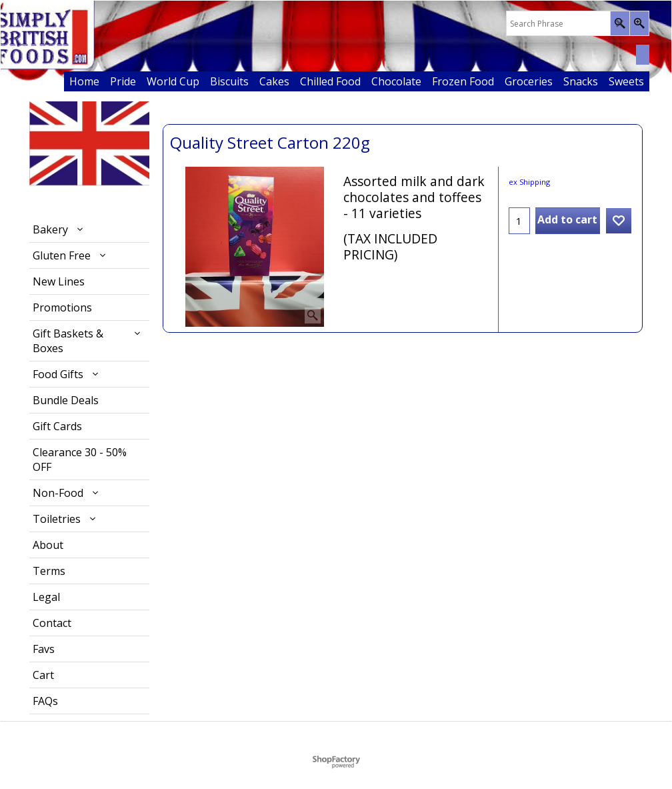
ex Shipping (529, 182)
